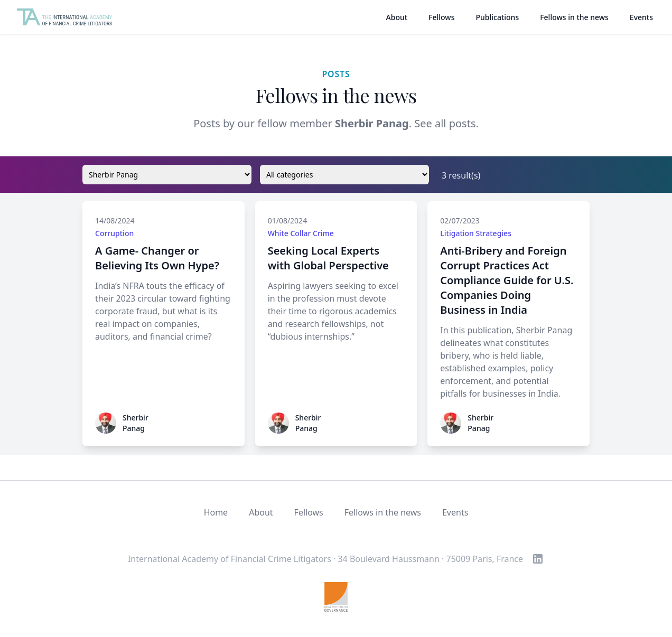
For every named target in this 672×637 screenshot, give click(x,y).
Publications (497, 17)
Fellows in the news (574, 17)
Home (216, 512)
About (397, 17)
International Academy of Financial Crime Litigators (230, 559)
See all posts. (446, 123)
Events (641, 17)
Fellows (441, 17)
